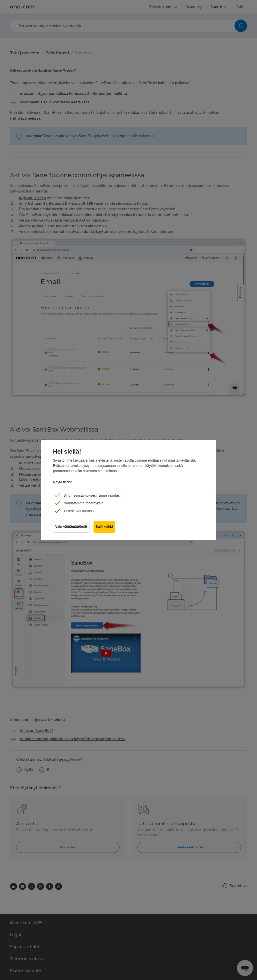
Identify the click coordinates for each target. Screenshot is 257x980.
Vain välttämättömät (71, 527)
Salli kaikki (104, 527)
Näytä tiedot (62, 482)
